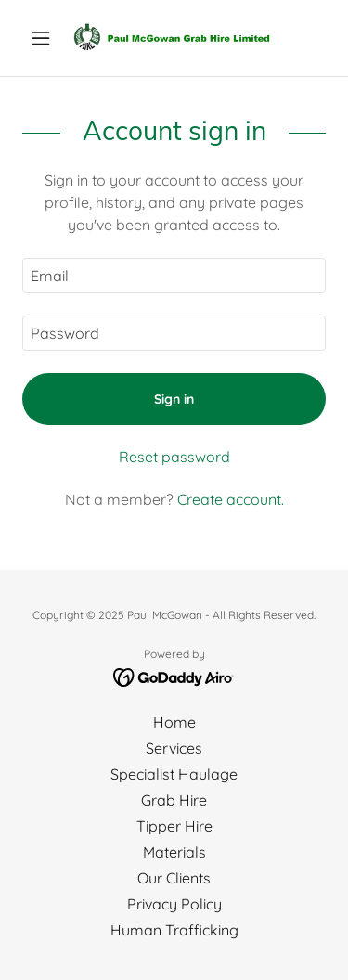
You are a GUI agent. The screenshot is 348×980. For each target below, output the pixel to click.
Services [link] (174, 748)
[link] (174, 38)
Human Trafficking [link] (174, 930)
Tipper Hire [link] (174, 826)
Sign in (174, 399)
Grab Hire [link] (174, 800)
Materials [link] (174, 852)
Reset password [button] (174, 457)
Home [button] (174, 722)
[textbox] (174, 276)
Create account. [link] (231, 499)
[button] (45, 38)
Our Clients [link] (174, 878)
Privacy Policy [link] (174, 904)
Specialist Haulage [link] (174, 774)
